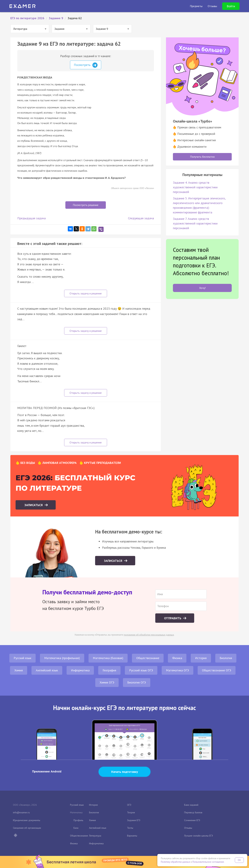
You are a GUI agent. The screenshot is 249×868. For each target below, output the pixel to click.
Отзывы (188, 828)
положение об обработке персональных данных (149, 635)
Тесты (130, 828)
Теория (131, 812)
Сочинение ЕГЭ (192, 820)
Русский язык (22, 658)
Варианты (132, 836)
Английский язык (47, 670)
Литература (95, 836)
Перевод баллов (193, 812)
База (76, 828)
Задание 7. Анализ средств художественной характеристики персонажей (195, 223)
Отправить (173, 618)
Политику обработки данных (176, 862)
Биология (226, 658)
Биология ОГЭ (137, 682)
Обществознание (148, 658)
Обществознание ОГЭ (217, 670)
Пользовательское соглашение (208, 862)
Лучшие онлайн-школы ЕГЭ (199, 836)
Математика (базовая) (108, 658)
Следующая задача (141, 218)
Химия (19, 670)
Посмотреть (86, 65)
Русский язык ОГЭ (141, 670)
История (201, 658)
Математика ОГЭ (177, 670)
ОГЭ (129, 805)
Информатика (80, 670)
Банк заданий (191, 805)
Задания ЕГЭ (134, 820)
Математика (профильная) (62, 658)
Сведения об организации (27, 828)
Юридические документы (27, 820)
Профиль (78, 820)
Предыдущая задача (31, 218)
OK (239, 860)
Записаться (34, 505)
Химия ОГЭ (107, 682)
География (109, 670)
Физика (177, 658)
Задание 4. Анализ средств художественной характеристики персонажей (195, 187)
